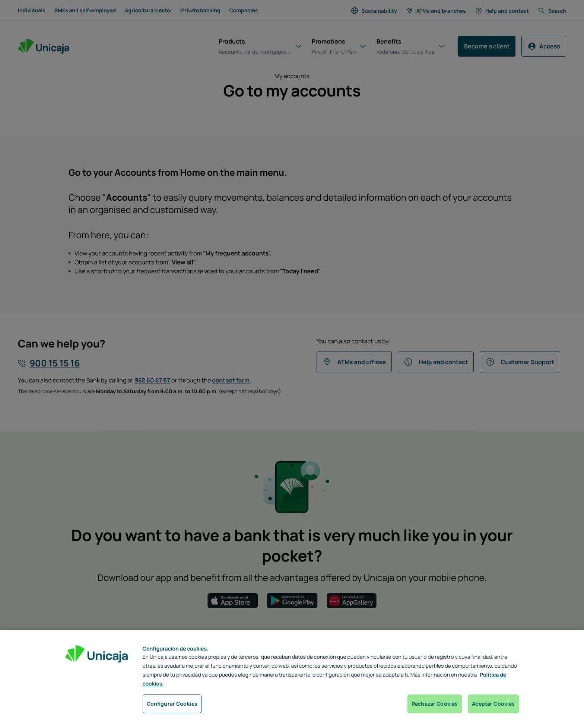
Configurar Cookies (172, 704)
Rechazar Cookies (435, 704)
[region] (292, 679)
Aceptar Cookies (493, 704)
